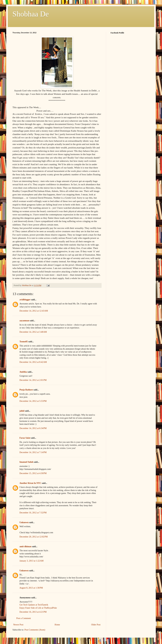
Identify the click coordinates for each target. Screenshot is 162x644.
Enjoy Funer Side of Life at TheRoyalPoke (38, 608)
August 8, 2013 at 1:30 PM (31, 588)
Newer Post (18, 625)
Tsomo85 (24, 342)
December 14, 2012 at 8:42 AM (33, 362)
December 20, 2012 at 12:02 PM (34, 537)
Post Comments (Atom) (35, 630)
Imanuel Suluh (26, 462)
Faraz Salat (25, 438)
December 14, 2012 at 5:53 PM (33, 401)
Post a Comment (24, 618)
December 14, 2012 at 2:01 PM (33, 380)
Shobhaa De (31, 14)
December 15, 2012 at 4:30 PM (33, 473)
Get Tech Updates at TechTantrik (34, 605)
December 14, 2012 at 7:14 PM (33, 452)
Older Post (96, 625)
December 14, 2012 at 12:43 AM (34, 311)
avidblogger (25, 300)
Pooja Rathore (26, 390)
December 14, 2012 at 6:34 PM (33, 428)
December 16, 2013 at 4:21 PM (33, 612)
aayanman (24, 321)
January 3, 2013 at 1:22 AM (32, 561)
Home (57, 625)
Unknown (24, 522)
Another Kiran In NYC (30, 483)
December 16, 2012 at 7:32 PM (33, 513)
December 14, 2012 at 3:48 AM (33, 332)
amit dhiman (25, 547)
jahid (22, 411)
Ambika (23, 372)
